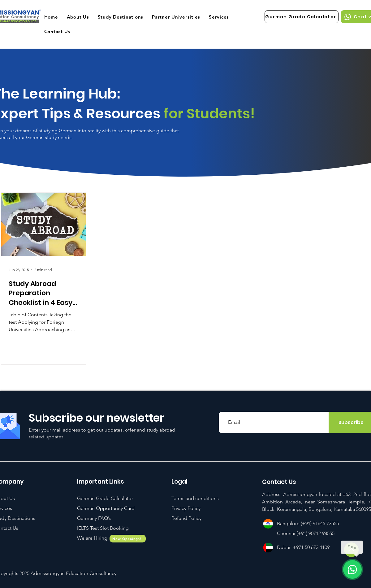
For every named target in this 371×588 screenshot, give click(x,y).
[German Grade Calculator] (302, 17)
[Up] (351, 550)
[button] (103, 528)
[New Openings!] (128, 539)
